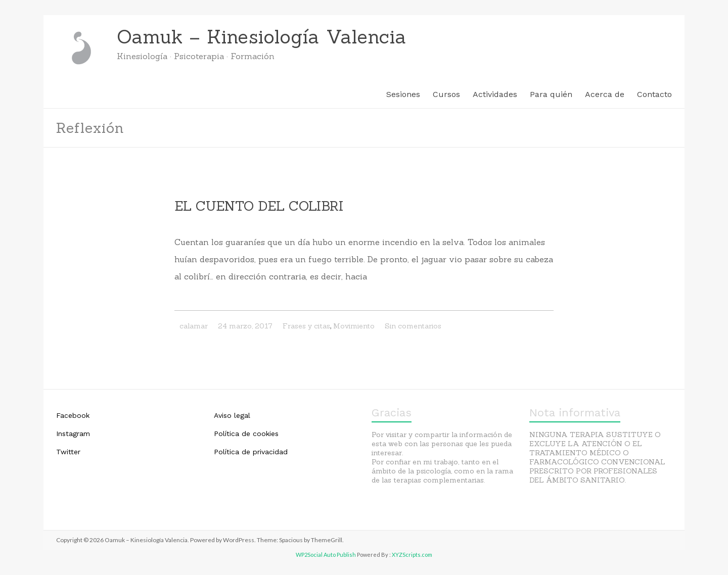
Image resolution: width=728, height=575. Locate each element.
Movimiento (354, 326)
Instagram (73, 434)
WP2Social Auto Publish (326, 555)
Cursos (446, 94)
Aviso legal (232, 415)
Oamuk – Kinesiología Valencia (262, 37)
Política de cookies (246, 434)
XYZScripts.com (412, 555)
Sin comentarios (413, 326)
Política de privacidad (251, 452)
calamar (194, 326)
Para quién (551, 94)
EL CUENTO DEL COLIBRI (259, 206)
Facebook (73, 415)
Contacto (654, 94)
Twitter (68, 452)
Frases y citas (306, 326)
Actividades (495, 94)
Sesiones (403, 94)
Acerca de (605, 94)
